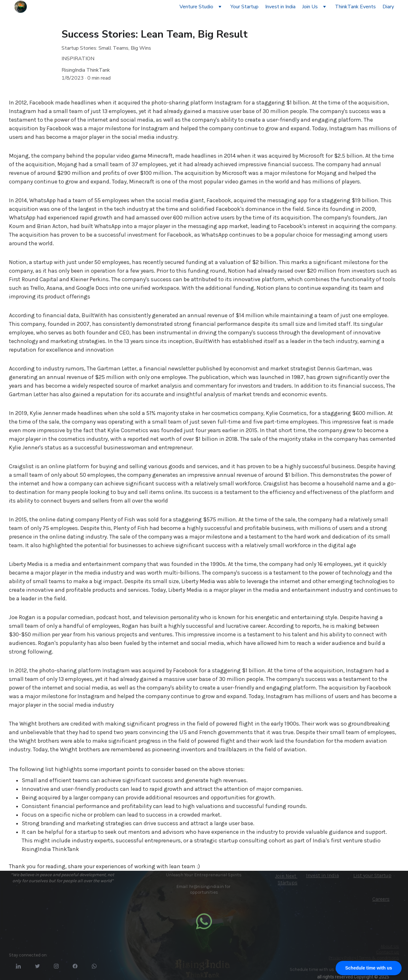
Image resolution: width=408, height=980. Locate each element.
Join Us (310, 7)
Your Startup (244, 7)
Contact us (388, 952)
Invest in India (280, 7)
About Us (390, 946)
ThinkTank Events (355, 7)
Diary (388, 7)
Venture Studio (196, 7)
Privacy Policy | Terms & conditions (364, 958)
